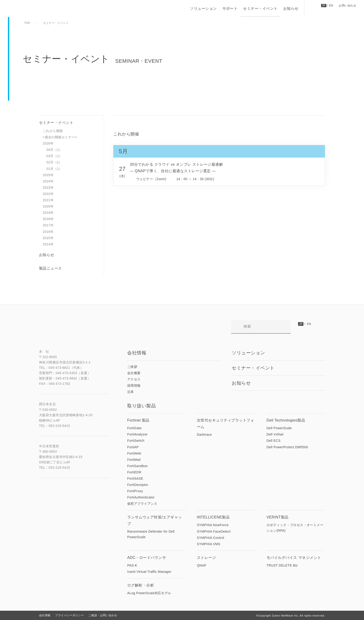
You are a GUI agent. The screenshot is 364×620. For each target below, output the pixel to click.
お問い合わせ (347, 5)
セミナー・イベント (260, 8)
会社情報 (45, 615)
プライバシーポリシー (69, 615)
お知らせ (291, 8)
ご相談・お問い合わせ (103, 615)
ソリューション (203, 8)
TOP (27, 23)
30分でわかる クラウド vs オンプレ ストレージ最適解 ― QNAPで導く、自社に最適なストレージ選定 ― (176, 168)
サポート (230, 8)
